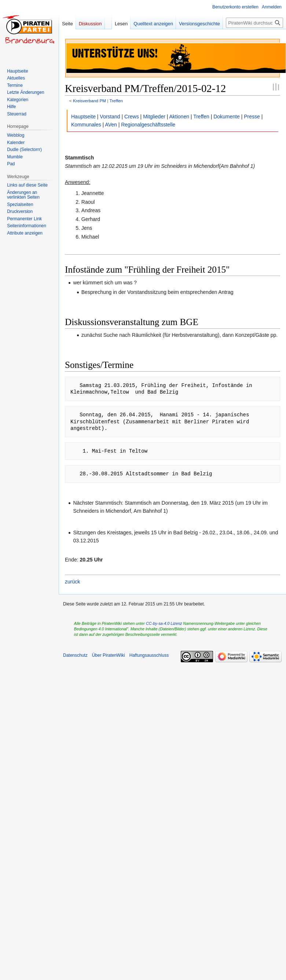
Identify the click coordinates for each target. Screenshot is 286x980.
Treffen (116, 101)
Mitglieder (154, 117)
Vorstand (110, 117)
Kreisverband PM (89, 101)
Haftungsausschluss (149, 655)
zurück (72, 582)
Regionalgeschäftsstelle (148, 125)
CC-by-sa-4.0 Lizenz (164, 623)
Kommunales (86, 125)
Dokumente (227, 117)
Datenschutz (75, 655)
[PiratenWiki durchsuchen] (254, 23)
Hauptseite (83, 117)
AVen (111, 125)
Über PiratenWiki (109, 655)
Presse (252, 117)
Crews (132, 117)
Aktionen (179, 117)
